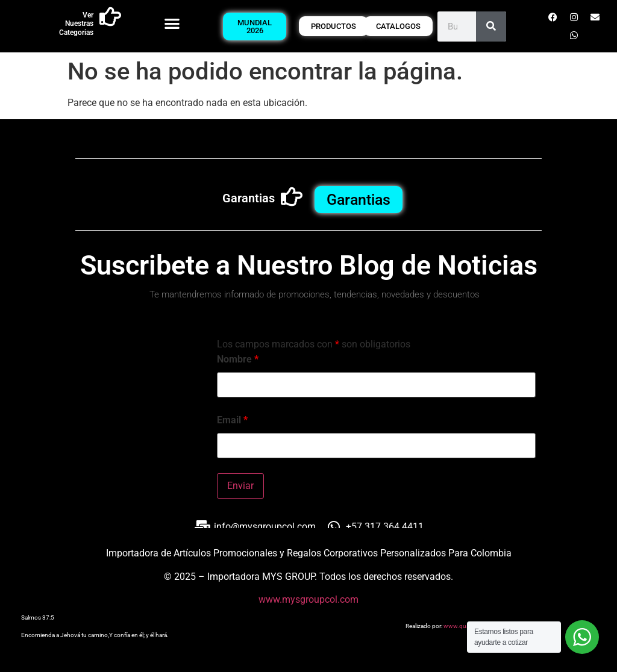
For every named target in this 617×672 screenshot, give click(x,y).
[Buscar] (491, 26)
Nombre (238, 359)
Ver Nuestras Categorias (76, 24)
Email (232, 420)
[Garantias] (292, 197)
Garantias (249, 198)
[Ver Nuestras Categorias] (110, 17)
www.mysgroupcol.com (308, 599)
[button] (172, 23)
